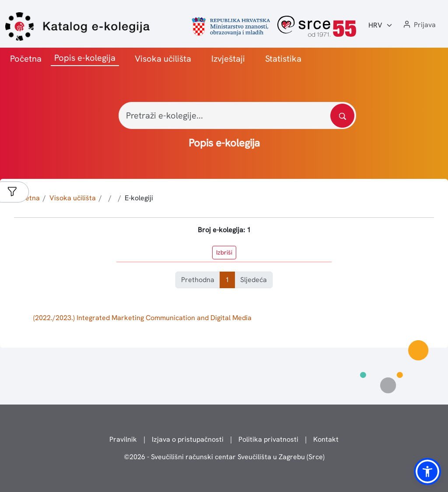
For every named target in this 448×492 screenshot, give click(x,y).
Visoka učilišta (163, 59)
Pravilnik (123, 439)
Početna (26, 59)
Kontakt (326, 439)
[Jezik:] (381, 25)
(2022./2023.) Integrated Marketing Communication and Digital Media (142, 318)
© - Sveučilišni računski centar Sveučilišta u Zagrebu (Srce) (224, 457)
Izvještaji (228, 59)
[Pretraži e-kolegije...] (237, 115)
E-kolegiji (139, 198)
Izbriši (224, 252)
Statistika (283, 59)
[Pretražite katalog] (342, 116)
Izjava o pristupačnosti (188, 439)
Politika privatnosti (268, 439)
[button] (419, 25)
